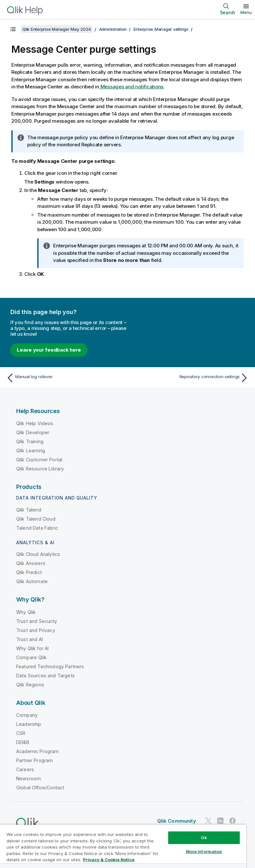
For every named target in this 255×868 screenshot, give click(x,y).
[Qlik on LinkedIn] (220, 821)
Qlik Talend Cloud (36, 519)
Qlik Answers (31, 563)
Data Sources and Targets (46, 676)
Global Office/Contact (40, 788)
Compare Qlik (31, 657)
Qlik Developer (33, 432)
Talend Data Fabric (37, 528)
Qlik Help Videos (35, 423)
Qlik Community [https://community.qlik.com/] (177, 821)
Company (27, 715)
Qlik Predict (29, 572)
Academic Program (38, 751)
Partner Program (35, 760)
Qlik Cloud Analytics (38, 554)
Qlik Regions (30, 685)
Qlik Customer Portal (39, 460)
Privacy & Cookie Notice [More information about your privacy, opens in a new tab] (109, 860)
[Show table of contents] (13, 29)
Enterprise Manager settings (161, 29)
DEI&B (23, 742)
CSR (21, 733)
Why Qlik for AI (32, 648)
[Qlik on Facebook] (233, 821)
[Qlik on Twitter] (208, 821)
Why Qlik (26, 612)
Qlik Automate (32, 581)
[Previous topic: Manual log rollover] (65, 378)
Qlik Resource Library (40, 469)
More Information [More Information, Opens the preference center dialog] (204, 851)
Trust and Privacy (36, 630)
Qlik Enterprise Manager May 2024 (57, 29)
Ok (204, 838)
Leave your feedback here (49, 350)
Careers (25, 769)
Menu (246, 12)
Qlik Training (30, 441)
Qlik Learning (31, 451)
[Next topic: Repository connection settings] (190, 378)
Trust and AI (29, 639)
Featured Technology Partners (50, 666)
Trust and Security (37, 621)
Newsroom (29, 778)
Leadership (29, 724)
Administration (113, 29)
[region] (123, 846)
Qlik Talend (29, 510)
